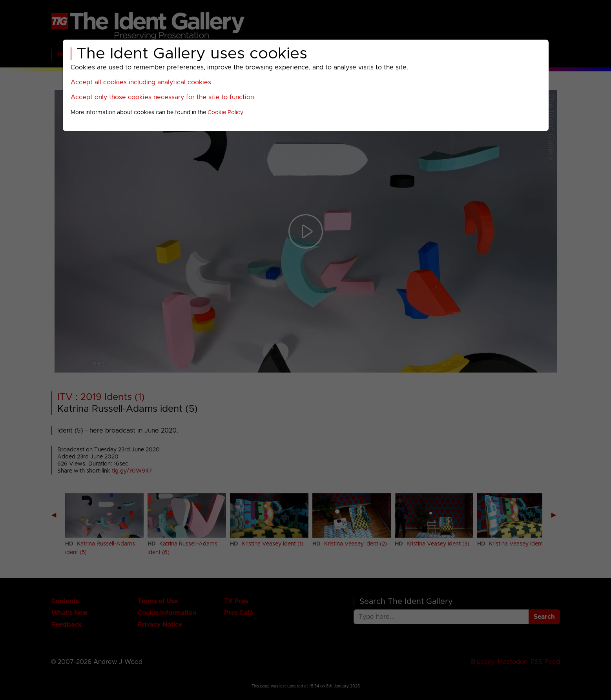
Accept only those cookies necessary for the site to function (162, 97)
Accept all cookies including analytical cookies (141, 82)
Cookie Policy (225, 113)
